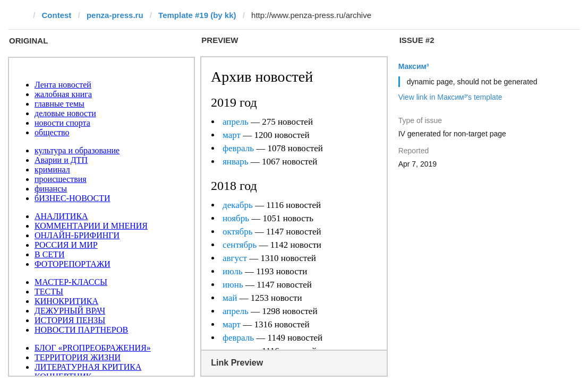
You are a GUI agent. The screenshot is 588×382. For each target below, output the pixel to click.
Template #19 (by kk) (197, 15)
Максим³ (414, 66)
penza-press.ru (115, 15)
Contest (57, 15)
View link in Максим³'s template (450, 97)
